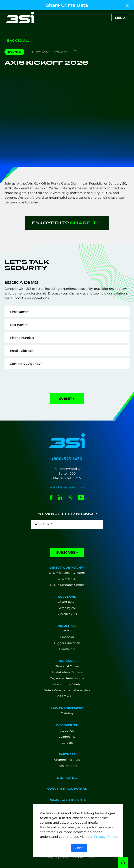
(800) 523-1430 (67, 459)
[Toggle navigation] (120, 18)
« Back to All (17, 41)
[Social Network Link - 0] (51, 498)
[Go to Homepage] (20, 17)
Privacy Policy (105, 837)
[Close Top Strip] (127, 5)
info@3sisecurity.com (67, 487)
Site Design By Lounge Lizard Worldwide (67, 857)
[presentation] (39, 380)
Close (79, 848)
